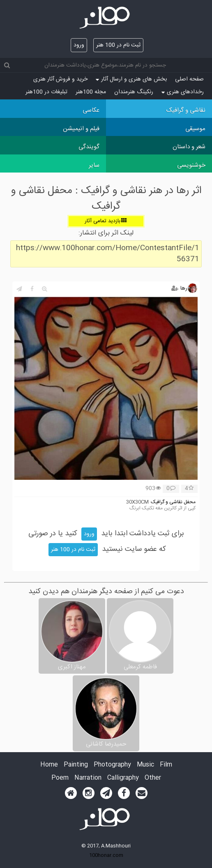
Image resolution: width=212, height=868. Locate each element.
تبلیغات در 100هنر (46, 92)
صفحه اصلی (189, 79)
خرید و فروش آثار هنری (60, 79)
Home (49, 765)
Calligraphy (123, 778)
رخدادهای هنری (183, 92)
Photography (112, 765)
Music (145, 765)
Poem (60, 778)
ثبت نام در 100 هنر (118, 45)
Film (166, 765)
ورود (79, 45)
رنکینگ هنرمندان (134, 92)
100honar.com (106, 855)
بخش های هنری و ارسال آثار (131, 79)
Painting (76, 765)
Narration (88, 778)
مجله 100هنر (91, 92)
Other (153, 778)
